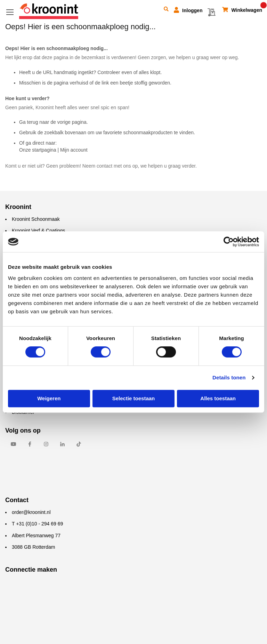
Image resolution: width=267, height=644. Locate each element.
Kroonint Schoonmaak (36, 219)
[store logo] (49, 11)
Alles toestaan (218, 398)
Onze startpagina (38, 150)
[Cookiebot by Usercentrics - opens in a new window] (229, 242)
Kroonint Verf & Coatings (38, 231)
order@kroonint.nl (31, 512)
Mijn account (74, 150)
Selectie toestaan (134, 398)
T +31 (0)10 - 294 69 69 (37, 524)
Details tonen (229, 377)
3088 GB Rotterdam (34, 547)
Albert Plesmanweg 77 (36, 536)
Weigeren (49, 398)
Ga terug (29, 122)
